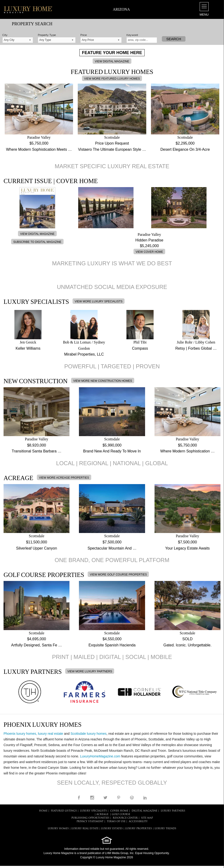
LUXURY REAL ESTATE (85, 829)
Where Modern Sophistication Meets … (39, 149)
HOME (43, 811)
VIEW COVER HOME (149, 252)
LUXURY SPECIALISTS (93, 811)
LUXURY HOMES (58, 829)
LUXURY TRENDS (165, 829)
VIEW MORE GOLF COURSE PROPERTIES (118, 575)
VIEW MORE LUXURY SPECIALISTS (99, 301)
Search (174, 39)
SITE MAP (147, 818)
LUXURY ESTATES (112, 829)
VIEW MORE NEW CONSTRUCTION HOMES (103, 381)
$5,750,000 (39, 143)
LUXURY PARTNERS (173, 811)
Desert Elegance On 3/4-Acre (185, 149)
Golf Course (121, 814)
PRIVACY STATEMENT (90, 822)
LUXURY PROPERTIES (139, 829)
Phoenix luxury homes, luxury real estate (33, 734)
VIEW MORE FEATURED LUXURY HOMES (112, 79)
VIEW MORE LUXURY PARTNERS (90, 671)
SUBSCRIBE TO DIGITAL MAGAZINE (37, 242)
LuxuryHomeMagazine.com (100, 756)
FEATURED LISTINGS (64, 811)
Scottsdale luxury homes (88, 734)
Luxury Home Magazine (58, 853)
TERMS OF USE (116, 822)
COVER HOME (119, 811)
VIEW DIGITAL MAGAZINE (112, 61)
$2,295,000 (185, 143)
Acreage (102, 814)
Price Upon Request (112, 143)
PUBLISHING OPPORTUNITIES (90, 818)
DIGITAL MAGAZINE (144, 811)
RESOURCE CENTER (125, 818)
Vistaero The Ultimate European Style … (112, 149)
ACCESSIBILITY (138, 822)
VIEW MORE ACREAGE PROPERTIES (64, 478)
